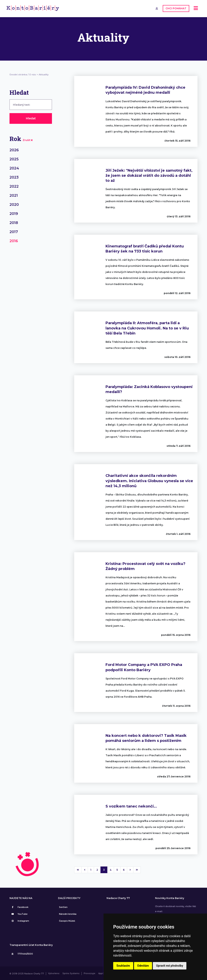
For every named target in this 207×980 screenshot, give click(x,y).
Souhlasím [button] (123, 966)
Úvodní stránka (18, 74)
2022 (14, 186)
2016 (14, 240)
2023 (14, 177)
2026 (14, 149)
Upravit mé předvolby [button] (170, 966)
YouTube (19, 913)
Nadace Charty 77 (118, 898)
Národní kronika (68, 913)
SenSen (63, 907)
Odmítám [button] (143, 966)
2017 (14, 231)
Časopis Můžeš (67, 920)
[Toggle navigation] (196, 8)
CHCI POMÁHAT (176, 8)
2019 (14, 213)
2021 (14, 195)
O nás (33, 74)
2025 (14, 159)
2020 (14, 204)
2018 (14, 222)
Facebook (19, 907)
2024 (14, 168)
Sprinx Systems (71, 973)
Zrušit (28, 140)
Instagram (20, 920)
